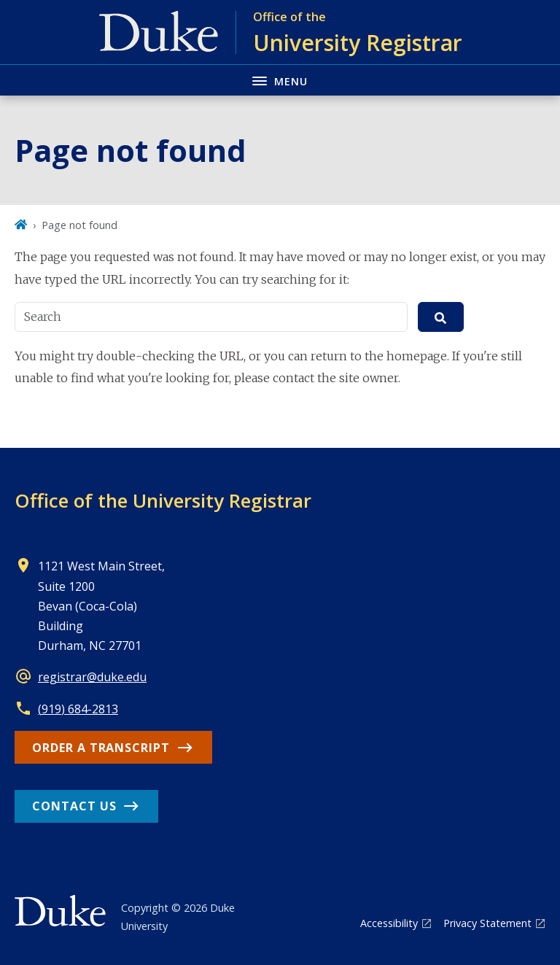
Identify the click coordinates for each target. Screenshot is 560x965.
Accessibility (389, 923)
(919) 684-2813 (78, 709)
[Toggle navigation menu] (280, 80)
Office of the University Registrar (163, 500)
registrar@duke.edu (92, 677)
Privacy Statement (487, 923)
